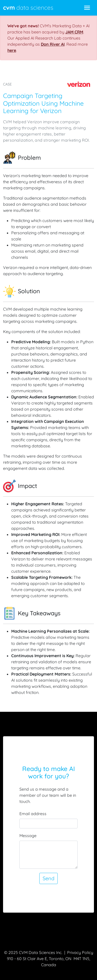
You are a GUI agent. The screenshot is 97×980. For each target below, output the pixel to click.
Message (28, 836)
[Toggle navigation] (87, 8)
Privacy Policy (80, 952)
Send (48, 878)
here (12, 50)
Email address (33, 814)
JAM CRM (74, 32)
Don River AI (53, 44)
